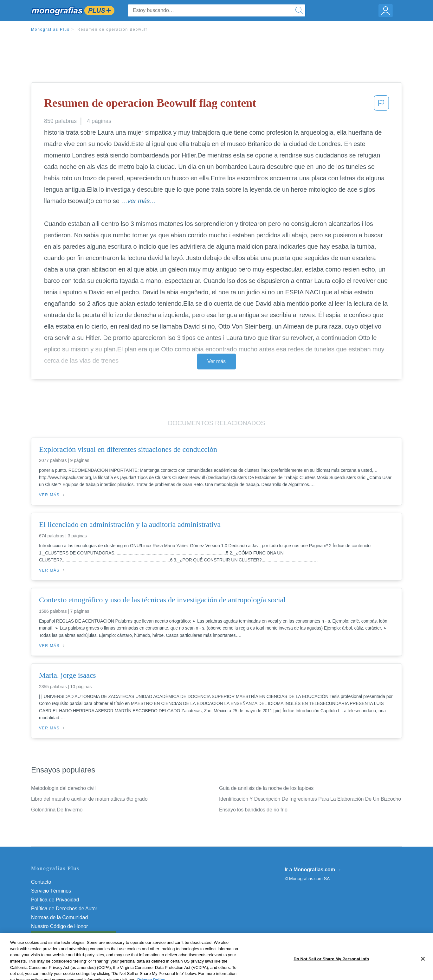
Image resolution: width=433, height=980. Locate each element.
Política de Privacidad (55, 900)
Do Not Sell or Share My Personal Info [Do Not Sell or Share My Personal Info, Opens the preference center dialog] (331, 973)
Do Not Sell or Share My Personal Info (74, 935)
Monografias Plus (50, 29)
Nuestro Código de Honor (59, 926)
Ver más (217, 361)
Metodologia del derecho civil (63, 788)
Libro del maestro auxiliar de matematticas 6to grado (89, 799)
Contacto (41, 882)
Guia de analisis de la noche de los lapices (266, 788)
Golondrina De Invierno (57, 810)
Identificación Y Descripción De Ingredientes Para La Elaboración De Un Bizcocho (310, 799)
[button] (381, 105)
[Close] (423, 972)
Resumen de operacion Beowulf (112, 29)
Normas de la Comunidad (59, 917)
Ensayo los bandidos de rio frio (253, 810)
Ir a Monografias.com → (313, 870)
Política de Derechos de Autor (64, 909)
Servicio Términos (51, 891)
